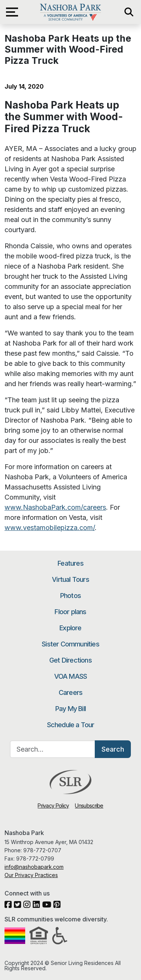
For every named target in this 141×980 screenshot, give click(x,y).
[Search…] (53, 749)
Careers (70, 692)
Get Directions (70, 660)
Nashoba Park (70, 12)
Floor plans (70, 612)
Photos (70, 596)
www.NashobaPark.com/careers (55, 507)
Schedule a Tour (71, 725)
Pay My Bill (70, 709)
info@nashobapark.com (34, 867)
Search (113, 749)
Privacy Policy (53, 806)
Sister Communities (70, 644)
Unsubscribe (89, 806)
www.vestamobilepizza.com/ (50, 528)
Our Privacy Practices (31, 875)
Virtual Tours (70, 579)
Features (70, 563)
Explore (70, 628)
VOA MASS (71, 676)
